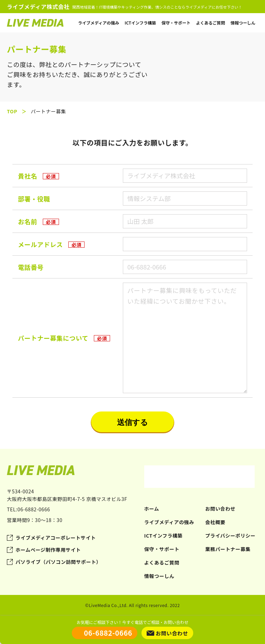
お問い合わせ (220, 509)
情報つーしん (243, 23)
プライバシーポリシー (230, 536)
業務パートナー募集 (228, 549)
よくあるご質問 (210, 23)
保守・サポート (176, 23)
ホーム (152, 509)
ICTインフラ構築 (140, 23)
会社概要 (215, 522)
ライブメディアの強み (99, 23)
